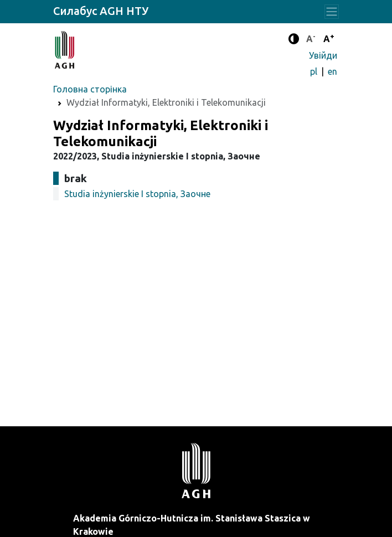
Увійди (323, 55)
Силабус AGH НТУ (101, 11)
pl (315, 71)
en (332, 71)
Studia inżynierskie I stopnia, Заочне (137, 194)
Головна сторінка (90, 89)
